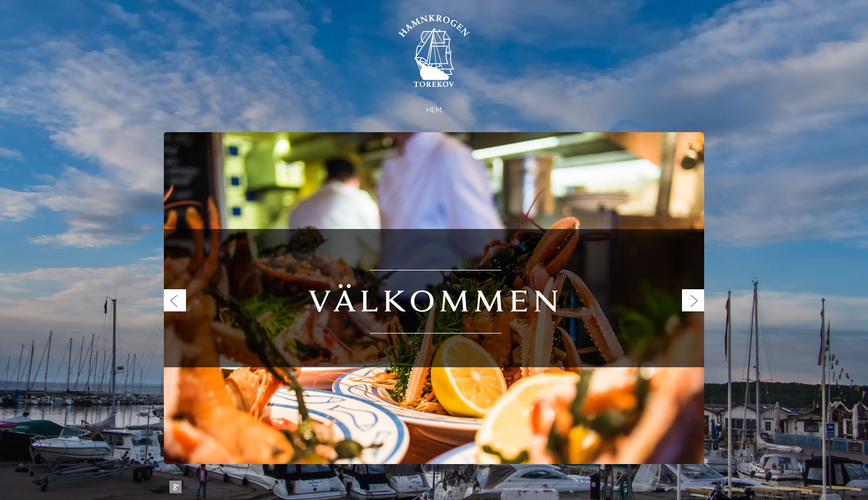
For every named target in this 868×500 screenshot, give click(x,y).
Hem (434, 110)
